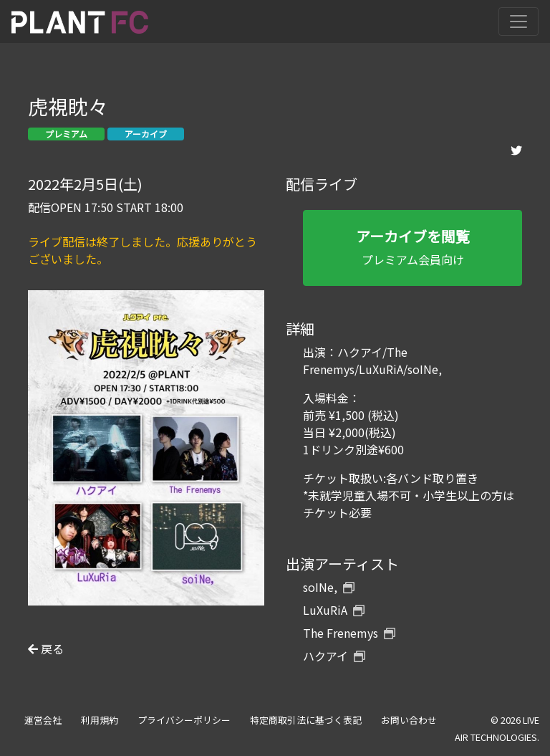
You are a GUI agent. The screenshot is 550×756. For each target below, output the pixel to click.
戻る (46, 649)
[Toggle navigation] (518, 21)
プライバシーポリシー (184, 720)
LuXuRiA (334, 610)
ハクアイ (334, 656)
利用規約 (100, 720)
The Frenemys (349, 633)
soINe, (329, 587)
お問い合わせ (409, 720)
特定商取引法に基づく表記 (306, 720)
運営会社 (43, 720)
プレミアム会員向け (412, 247)
